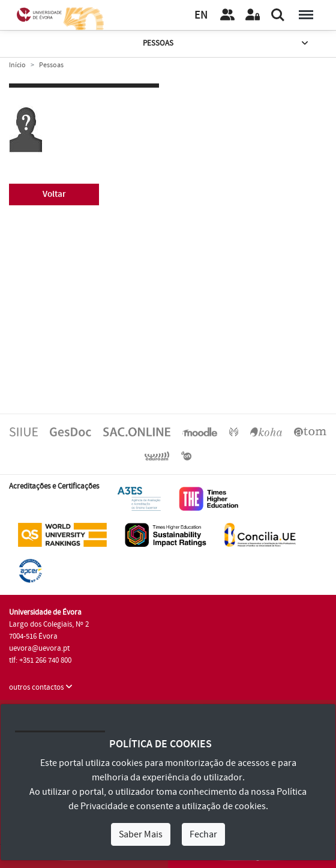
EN (201, 15)
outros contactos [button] (41, 687)
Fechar (203, 834)
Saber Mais (141, 834)
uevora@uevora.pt (39, 648)
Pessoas (226, 44)
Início (17, 65)
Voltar (54, 194)
